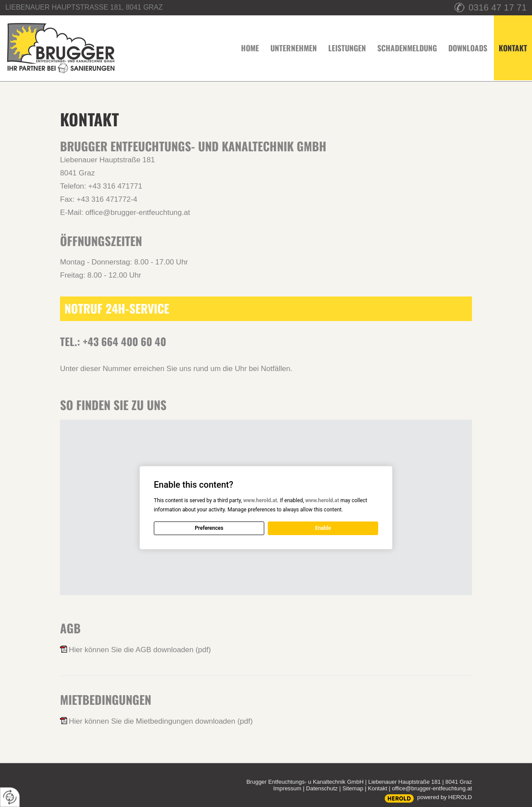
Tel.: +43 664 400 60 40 (113, 341)
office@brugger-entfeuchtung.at (138, 212)
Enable (323, 528)
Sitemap (353, 788)
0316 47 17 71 (498, 7)
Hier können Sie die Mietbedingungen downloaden (161, 721)
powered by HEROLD (445, 797)
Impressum (287, 788)
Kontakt (377, 788)
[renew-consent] (10, 797)
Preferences (209, 528)
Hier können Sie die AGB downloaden (140, 650)
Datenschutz (322, 788)
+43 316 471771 (115, 186)
